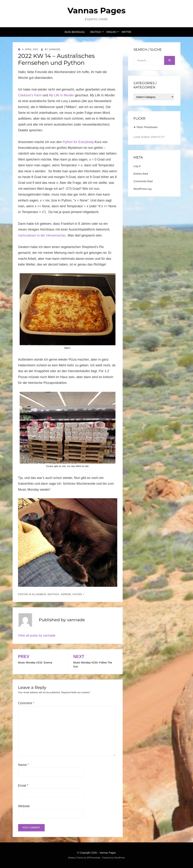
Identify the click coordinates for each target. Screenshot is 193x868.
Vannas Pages (96, 10)
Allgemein (39, 594)
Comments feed (143, 181)
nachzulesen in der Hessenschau (42, 235)
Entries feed (141, 174)
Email (23, 786)
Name (23, 765)
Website (24, 806)
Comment (26, 703)
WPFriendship (94, 858)
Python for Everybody (78, 142)
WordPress (119, 858)
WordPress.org (142, 189)
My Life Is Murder (62, 95)
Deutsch (96, 32)
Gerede (66, 594)
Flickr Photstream (147, 127)
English (111, 32)
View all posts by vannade (37, 635)
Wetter (126, 32)
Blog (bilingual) (75, 32)
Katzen (77, 594)
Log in (137, 166)
